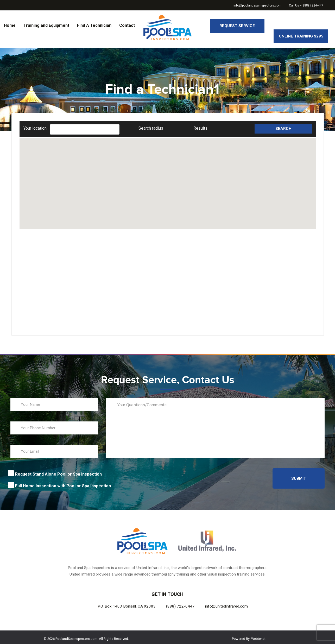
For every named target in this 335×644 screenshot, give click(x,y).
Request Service (237, 26)
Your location (35, 125)
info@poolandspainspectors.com (257, 5)
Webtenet (258, 636)
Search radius (151, 125)
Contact (127, 25)
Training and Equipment (46, 25)
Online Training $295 (301, 26)
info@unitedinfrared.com (226, 603)
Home (10, 25)
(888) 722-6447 (180, 603)
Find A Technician (94, 25)
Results (200, 125)
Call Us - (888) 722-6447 (306, 5)
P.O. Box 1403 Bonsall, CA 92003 (127, 603)
